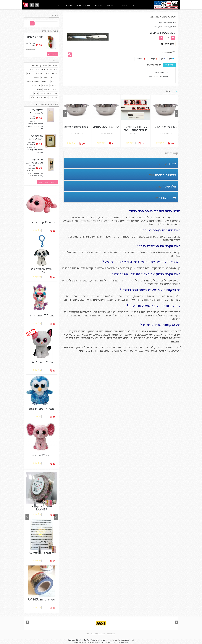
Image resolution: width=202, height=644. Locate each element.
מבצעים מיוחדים (50, 31)
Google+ (153, 59)
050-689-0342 (111, 640)
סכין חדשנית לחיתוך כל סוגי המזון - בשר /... (136, 130)
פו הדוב (39, 89)
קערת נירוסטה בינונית (106, 127)
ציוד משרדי (124, 5)
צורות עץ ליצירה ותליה (35, 112)
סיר (32, 85)
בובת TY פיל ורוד (42, 455)
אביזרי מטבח (52, 93)
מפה (88, 634)
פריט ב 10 (53, 66)
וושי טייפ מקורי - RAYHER (42, 508)
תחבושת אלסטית (34, 81)
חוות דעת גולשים (154, 65)
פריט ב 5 (44, 66)
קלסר (32, 97)
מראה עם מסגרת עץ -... (34, 161)
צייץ (171, 59)
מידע (60, 5)
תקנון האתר (111, 634)
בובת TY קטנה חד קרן (42, 316)
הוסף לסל (168, 44)
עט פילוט (45, 77)
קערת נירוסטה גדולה (76, 127)
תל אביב (91, 643)
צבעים (47, 74)
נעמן (164, 338)
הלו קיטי (54, 85)
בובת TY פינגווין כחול (42, 409)
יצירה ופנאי (111, 5)
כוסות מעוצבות (42, 97)
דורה (36, 93)
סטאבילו (36, 77)
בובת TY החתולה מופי (42, 362)
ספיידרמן (46, 81)
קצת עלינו (102, 634)
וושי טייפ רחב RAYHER (42, 600)
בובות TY (44, 70)
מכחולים (54, 77)
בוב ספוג (47, 89)
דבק (37, 70)
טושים (31, 70)
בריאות (54, 74)
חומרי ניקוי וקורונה (83, 5)
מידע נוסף (169, 65)
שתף (163, 59)
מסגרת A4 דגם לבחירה (36, 138)
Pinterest (141, 59)
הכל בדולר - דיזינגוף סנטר (104, 643)
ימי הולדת (98, 5)
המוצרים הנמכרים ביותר (46, 104)
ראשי (135, 5)
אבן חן (99, 351)
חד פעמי (35, 66)
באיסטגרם (84, 643)
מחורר (42, 93)
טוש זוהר (54, 97)
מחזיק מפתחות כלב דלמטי (42, 271)
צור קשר (94, 634)
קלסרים (54, 81)
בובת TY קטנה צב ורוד (42, 222)
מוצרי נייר (38, 74)
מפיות (55, 89)
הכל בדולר (121, 640)
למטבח (69, 5)
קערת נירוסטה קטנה (165, 127)
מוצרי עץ (54, 70)
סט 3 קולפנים (35, 37)
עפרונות (45, 85)
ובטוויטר (77, 643)
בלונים (30, 74)
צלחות (38, 85)
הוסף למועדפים (167, 52)
